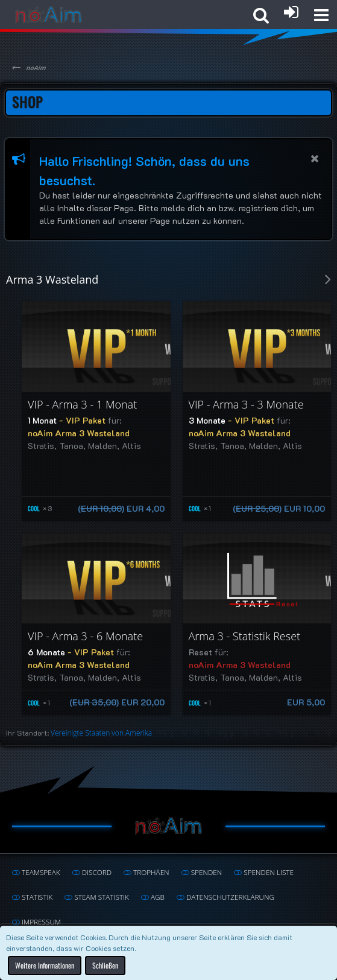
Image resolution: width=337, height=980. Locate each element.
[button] (321, 15)
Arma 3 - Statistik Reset (245, 636)
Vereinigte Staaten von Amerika (101, 733)
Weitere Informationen (45, 965)
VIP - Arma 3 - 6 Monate (85, 636)
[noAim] (49, 15)
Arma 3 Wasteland (52, 280)
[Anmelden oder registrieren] (291, 12)
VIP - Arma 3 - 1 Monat (82, 404)
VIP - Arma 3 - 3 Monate (246, 404)
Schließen (105, 965)
